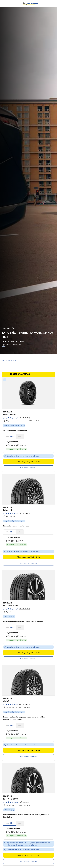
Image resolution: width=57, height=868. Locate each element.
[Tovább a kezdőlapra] (30, 3)
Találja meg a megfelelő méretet (29, 462)
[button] (16, 418)
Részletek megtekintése (28, 468)
